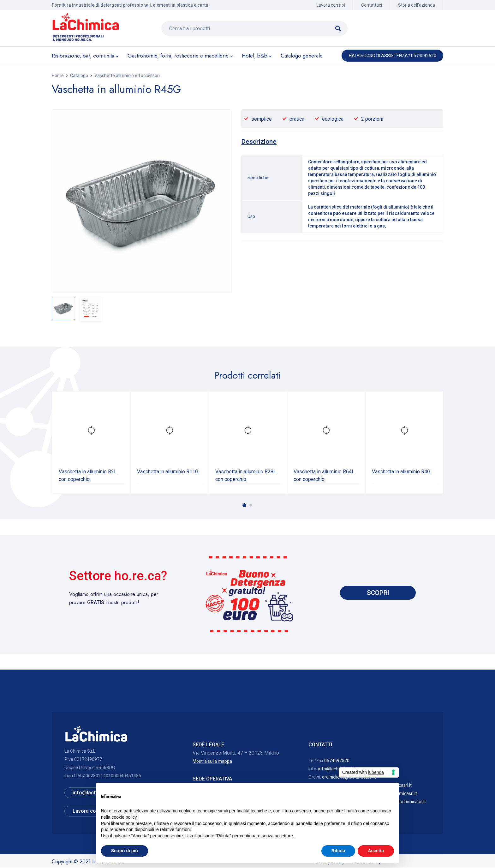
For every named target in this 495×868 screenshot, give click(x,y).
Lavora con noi (331, 5)
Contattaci (372, 5)
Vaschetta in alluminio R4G (401, 472)
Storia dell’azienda (417, 5)
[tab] (259, 142)
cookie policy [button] (124, 817)
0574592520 (337, 761)
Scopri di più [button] (125, 851)
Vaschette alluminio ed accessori (127, 76)
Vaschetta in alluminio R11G (168, 472)
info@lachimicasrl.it (338, 769)
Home (58, 76)
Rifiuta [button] (338, 851)
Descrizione (259, 142)
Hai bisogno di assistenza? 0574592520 (393, 56)
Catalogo (79, 76)
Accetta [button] (376, 851)
